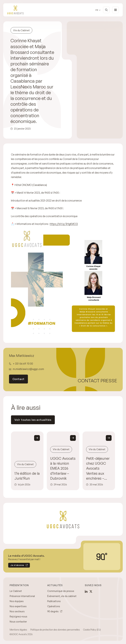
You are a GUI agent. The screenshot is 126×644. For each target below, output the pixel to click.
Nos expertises (18, 606)
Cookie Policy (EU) (92, 630)
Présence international (22, 596)
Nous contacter (18, 622)
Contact (18, 379)
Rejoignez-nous (18, 616)
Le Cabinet (16, 591)
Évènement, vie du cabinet (62, 596)
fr (97, 10)
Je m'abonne (16, 566)
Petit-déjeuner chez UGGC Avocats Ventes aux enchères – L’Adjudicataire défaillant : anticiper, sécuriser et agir (98, 468)
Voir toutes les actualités (33, 420)
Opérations (54, 606)
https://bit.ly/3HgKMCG (64, 224)
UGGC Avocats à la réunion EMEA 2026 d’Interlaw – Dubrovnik (63, 468)
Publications (54, 601)
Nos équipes (17, 601)
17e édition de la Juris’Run (27, 476)
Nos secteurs (17, 611)
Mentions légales (18, 630)
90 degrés (53, 611)
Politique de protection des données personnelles (55, 630)
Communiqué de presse (61, 591)
